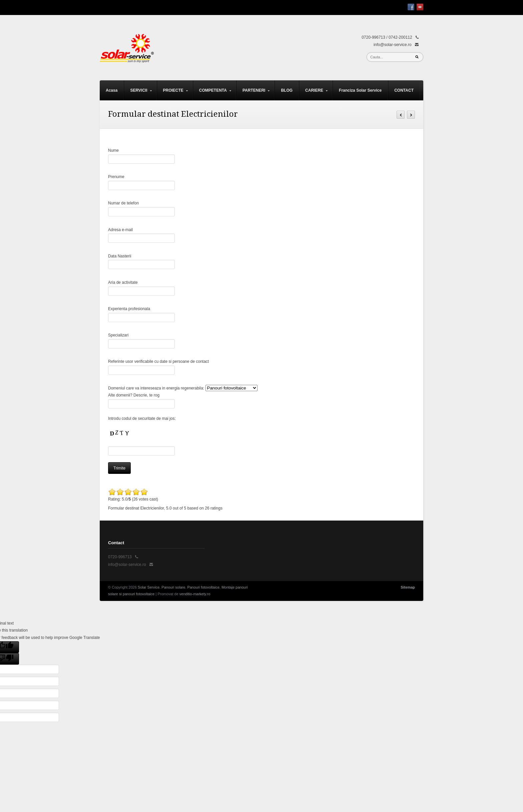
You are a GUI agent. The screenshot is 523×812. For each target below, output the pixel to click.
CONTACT (404, 90)
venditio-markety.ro (195, 594)
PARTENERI (253, 94)
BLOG (287, 90)
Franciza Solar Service (360, 90)
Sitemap (408, 587)
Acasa (112, 90)
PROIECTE (172, 94)
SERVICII (138, 94)
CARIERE (313, 94)
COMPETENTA (212, 94)
